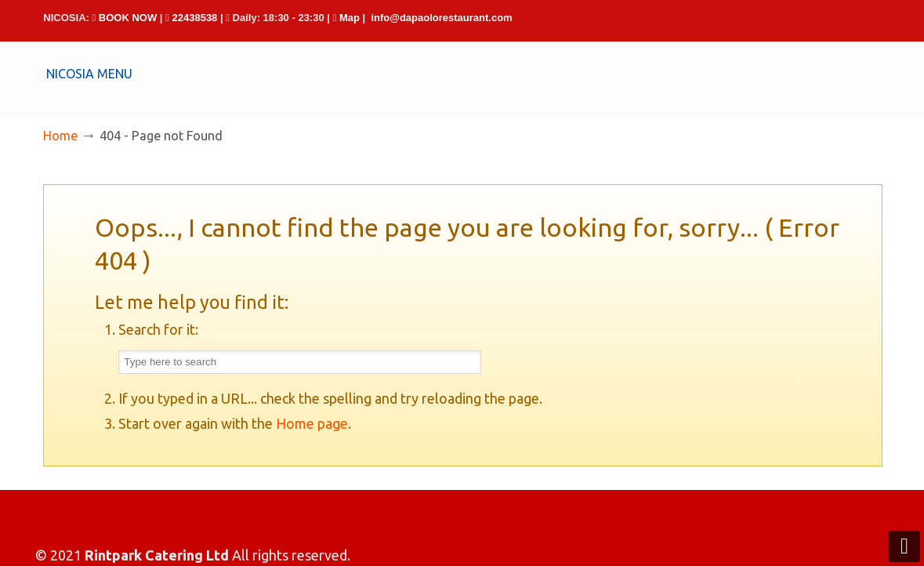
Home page (312, 423)
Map (350, 18)
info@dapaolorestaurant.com (441, 18)
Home (60, 136)
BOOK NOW (128, 18)
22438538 (195, 18)
